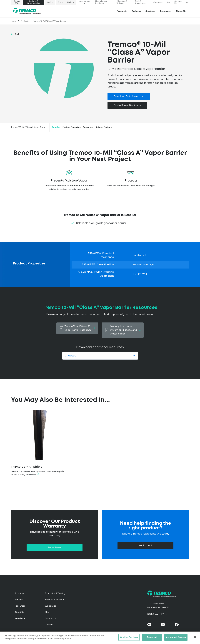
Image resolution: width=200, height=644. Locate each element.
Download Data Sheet (126, 96)
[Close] (195, 637)
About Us (181, 11)
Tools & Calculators (140, 2)
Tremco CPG (17, 2)
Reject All (152, 638)
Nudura (71, 2)
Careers (49, 625)
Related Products (104, 127)
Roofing (50, 2)
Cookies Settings (129, 638)
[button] (187, 2)
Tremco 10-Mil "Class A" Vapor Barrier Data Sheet (77, 328)
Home (13, 21)
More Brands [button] (84, 2)
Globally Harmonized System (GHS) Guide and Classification (123, 330)
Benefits (56, 127)
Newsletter (20, 619)
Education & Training (122, 2)
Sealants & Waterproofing (34, 2)
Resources (165, 11)
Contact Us (178, 2)
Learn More (55, 547)
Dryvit (60, 2)
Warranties (158, 2)
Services (19, 600)
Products (122, 11)
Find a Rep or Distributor (101, 2)
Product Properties (71, 127)
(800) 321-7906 (157, 614)
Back (17, 34)
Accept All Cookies (176, 638)
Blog (168, 2)
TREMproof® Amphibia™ (39, 443)
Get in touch (146, 546)
